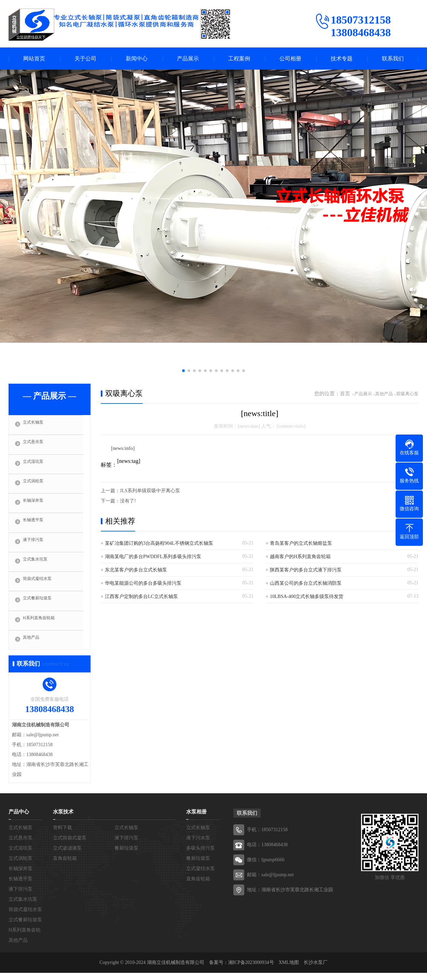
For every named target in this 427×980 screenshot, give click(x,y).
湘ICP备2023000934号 (251, 970)
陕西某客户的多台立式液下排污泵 (306, 570)
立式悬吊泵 (37, 445)
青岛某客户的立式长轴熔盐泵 (301, 543)
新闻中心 (137, 59)
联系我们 (393, 59)
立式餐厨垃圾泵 (43, 607)
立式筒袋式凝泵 (70, 845)
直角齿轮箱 (65, 865)
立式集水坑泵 (40, 566)
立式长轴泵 (37, 425)
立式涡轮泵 (37, 486)
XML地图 (289, 970)
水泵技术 (63, 819)
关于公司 (85, 59)
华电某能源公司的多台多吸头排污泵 (143, 583)
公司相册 (290, 59)
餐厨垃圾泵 (126, 855)
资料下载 (63, 835)
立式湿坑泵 (37, 466)
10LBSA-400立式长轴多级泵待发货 (307, 596)
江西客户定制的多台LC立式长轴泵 (141, 596)
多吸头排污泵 (201, 855)
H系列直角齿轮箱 (44, 627)
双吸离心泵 (407, 394)
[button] (183, 371)
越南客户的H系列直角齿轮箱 (300, 557)
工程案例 (239, 59)
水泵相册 (196, 819)
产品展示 (188, 59)
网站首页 (34, 59)
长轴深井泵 (37, 506)
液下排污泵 (37, 546)
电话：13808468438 (267, 852)
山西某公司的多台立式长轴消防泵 (306, 583)
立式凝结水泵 (201, 876)
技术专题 (342, 59)
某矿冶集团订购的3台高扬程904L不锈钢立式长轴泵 (159, 543)
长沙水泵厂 (316, 970)
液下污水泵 (198, 845)
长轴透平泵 (37, 526)
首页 (345, 394)
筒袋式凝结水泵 (43, 586)
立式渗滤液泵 (67, 855)
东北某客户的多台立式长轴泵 (136, 570)
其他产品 (35, 647)
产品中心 (19, 819)
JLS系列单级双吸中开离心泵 (150, 491)
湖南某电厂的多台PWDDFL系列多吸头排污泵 (153, 557)
